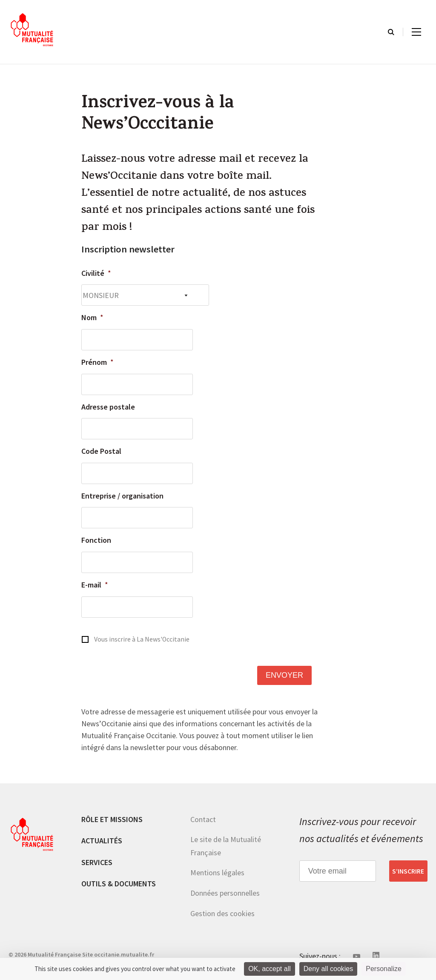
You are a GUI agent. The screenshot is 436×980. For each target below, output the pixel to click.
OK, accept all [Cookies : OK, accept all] (270, 969)
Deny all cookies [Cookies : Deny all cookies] (328, 969)
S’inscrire (408, 871)
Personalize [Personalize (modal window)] (384, 969)
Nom (92, 317)
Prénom (98, 362)
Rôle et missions (112, 819)
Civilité (96, 273)
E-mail (95, 585)
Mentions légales (217, 873)
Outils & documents (119, 884)
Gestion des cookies (222, 913)
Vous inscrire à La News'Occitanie (142, 639)
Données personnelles (225, 893)
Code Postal (101, 451)
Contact (203, 819)
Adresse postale (108, 407)
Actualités (102, 841)
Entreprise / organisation (122, 496)
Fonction (96, 540)
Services (97, 862)
